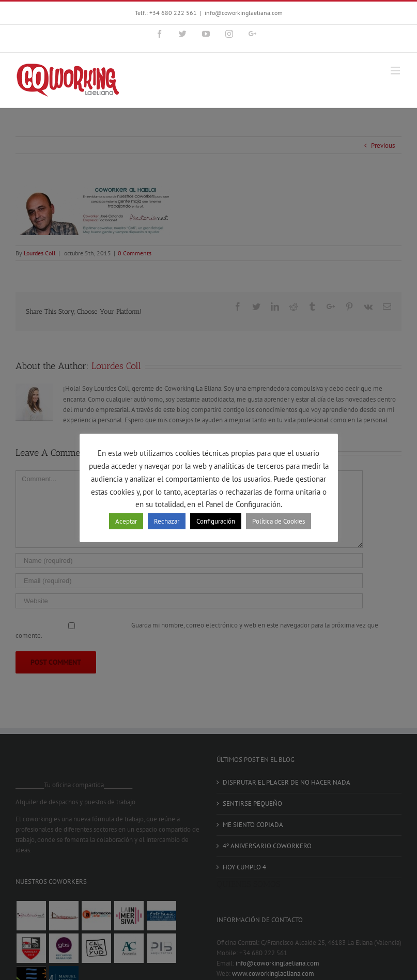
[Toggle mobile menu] (396, 71)
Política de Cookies (279, 521)
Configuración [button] (216, 521)
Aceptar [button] (126, 521)
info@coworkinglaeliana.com (244, 13)
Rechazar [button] (167, 521)
